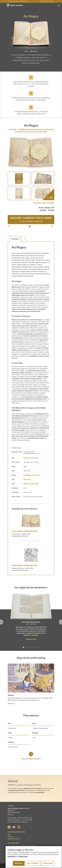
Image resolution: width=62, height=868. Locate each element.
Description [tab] (15, 239)
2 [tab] (27, 648)
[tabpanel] (31, 617)
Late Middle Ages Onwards (31, 475)
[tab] (31, 521)
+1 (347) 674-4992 (46, 1)
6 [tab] (39, 648)
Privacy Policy (23, 857)
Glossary (10, 837)
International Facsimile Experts (18, 1)
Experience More (31, 639)
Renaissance (27, 479)
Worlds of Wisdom (14, 839)
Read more (11, 703)
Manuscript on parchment (31, 458)
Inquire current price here (31, 219)
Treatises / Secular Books (31, 484)
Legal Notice (12, 857)
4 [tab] (33, 648)
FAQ (9, 835)
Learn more (48, 863)
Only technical (33, 863)
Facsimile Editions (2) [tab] (25, 239)
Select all (19, 863)
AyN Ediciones (13, 747)
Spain (25, 466)
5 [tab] (36, 648)
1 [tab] (24, 648)
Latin (25, 488)
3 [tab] (30, 648)
